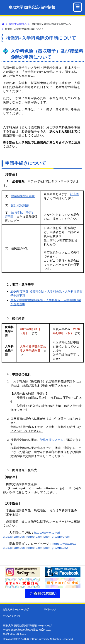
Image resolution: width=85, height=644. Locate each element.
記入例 (75, 194)
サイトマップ (50, 610)
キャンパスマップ (12, 616)
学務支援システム (52, 440)
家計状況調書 (20, 205)
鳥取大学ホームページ (16, 610)
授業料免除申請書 (23, 196)
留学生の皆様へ (18, 24)
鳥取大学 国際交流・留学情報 (32, 7)
